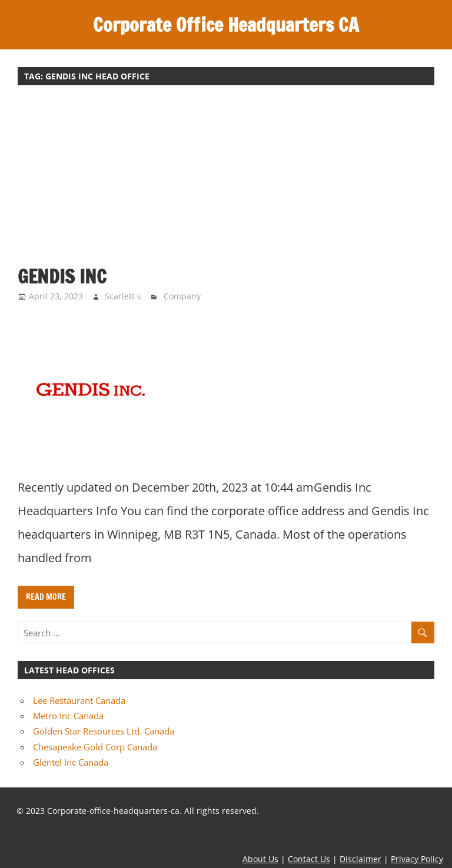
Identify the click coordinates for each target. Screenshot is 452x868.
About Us (260, 859)
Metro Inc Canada (68, 716)
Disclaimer (360, 859)
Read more (46, 597)
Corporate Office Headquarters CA (226, 25)
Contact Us (309, 859)
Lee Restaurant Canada (79, 700)
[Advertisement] (226, 181)
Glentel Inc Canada (71, 762)
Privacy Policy (417, 859)
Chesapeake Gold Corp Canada (95, 747)
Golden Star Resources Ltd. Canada (104, 731)
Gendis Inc (62, 276)
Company (182, 296)
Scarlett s (123, 296)
